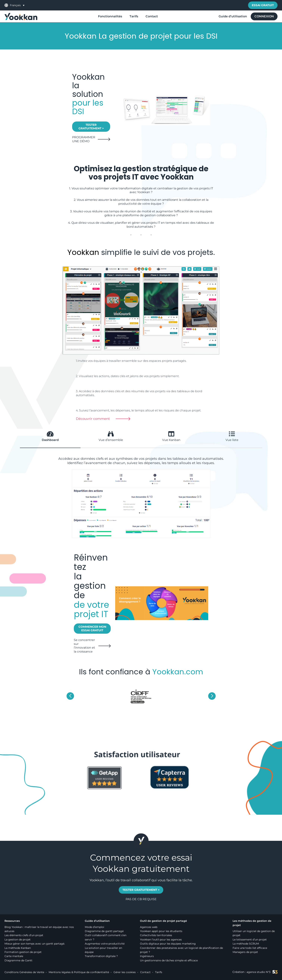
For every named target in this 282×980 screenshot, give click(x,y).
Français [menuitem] (15, 5)
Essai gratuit (263, 5)
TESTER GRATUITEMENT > (91, 127)
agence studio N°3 (262, 972)
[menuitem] (17, 5)
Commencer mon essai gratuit (92, 629)
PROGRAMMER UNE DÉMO (84, 139)
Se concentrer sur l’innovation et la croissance (84, 646)
